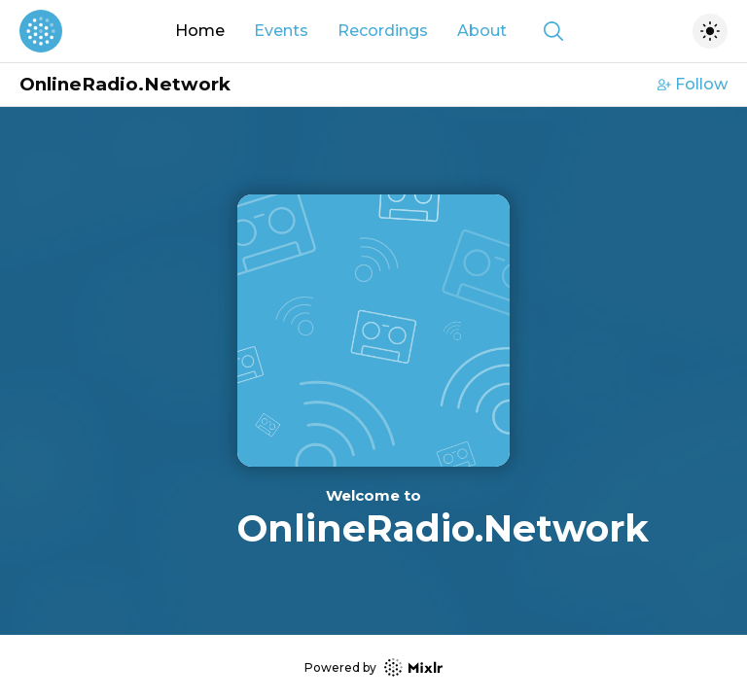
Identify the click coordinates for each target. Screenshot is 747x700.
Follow (693, 84)
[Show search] (553, 31)
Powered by (373, 667)
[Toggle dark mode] (710, 31)
